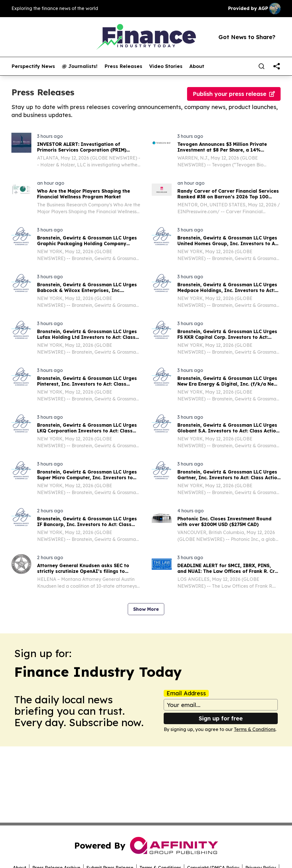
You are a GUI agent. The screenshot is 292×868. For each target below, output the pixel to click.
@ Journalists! (80, 66)
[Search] (261, 66)
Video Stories (166, 66)
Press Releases (123, 66)
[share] (277, 66)
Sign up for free (221, 718)
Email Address (186, 693)
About (197, 66)
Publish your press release (234, 94)
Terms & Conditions (255, 729)
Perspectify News (33, 66)
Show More (146, 609)
